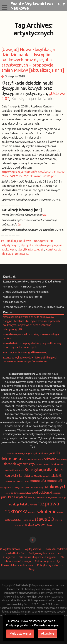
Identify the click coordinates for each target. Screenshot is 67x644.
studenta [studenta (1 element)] (32, 513)
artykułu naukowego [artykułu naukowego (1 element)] (16, 453)
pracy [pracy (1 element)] (23, 493)
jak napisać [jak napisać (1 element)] (58, 464)
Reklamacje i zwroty (47, 561)
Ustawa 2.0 (22, 254)
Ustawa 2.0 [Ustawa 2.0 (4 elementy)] (43, 519)
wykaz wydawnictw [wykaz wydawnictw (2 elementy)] (39, 525)
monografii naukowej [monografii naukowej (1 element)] (10, 488)
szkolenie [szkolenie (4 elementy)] (47, 512)
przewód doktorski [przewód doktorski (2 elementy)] (39, 492)
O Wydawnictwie (10, 549)
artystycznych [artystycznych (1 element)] (32, 453)
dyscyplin (27, 245)
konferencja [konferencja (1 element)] (19, 470)
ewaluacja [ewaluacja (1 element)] (49, 464)
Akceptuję (48, 633)
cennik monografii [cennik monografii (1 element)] (46, 453)
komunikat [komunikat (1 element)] (8, 470)
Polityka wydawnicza (41, 553)
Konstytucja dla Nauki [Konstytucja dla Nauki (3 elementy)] (44, 469)
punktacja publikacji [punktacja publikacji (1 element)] (36, 498)
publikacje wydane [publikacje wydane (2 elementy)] (14, 497)
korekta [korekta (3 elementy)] (12, 475)
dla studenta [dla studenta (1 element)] (27, 459)
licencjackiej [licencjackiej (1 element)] (11, 481)
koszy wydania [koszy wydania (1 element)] (46, 476)
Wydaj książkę (33, 549)
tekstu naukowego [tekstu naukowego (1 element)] (23, 520)
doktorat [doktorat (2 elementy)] (50, 459)
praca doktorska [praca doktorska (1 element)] (13, 493)
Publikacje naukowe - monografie (27, 241)
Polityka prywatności (50, 565)
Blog (32, 569)
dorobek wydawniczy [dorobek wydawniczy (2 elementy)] (19, 464)
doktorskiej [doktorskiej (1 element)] (62, 459)
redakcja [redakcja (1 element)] (62, 498)
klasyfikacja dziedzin (31, 249)
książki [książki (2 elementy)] (58, 476)
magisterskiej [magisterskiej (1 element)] (23, 481)
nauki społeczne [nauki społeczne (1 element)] (27, 488)
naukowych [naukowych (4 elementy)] (55, 487)
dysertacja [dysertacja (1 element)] (39, 464)
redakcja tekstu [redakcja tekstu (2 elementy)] (19, 504)
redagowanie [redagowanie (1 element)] (52, 498)
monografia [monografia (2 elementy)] (38, 481)
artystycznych (10, 245)
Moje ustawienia (20, 634)
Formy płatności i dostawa (17, 565)
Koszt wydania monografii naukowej (25, 352)
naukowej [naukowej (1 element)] (38, 488)
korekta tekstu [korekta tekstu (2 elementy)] (29, 476)
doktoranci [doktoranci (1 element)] (38, 459)
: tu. (44, 215)
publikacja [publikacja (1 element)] (57, 493)
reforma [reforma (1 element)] (33, 505)
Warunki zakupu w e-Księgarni (38, 557)
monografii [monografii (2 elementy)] (54, 481)
